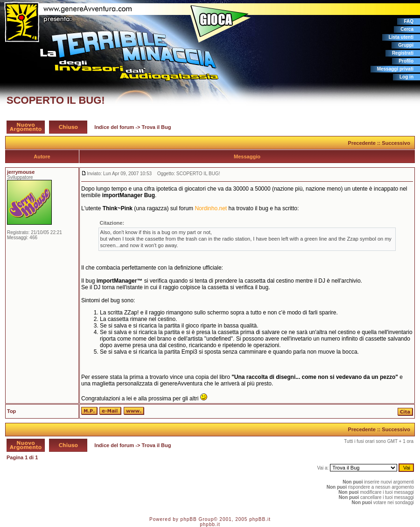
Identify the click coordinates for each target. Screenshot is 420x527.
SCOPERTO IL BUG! (56, 100)
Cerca (407, 29)
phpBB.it (260, 519)
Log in (406, 77)
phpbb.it (210, 524)
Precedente (362, 143)
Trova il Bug (157, 127)
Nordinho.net (211, 208)
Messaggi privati (395, 69)
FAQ (409, 21)
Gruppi (406, 45)
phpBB (189, 519)
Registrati (403, 53)
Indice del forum (114, 127)
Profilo (406, 61)
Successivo (396, 143)
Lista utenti (401, 37)
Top (11, 411)
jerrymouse (21, 172)
